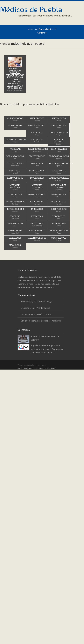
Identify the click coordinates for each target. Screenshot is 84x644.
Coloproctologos (38, 150)
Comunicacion (59, 150)
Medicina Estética (15, 187)
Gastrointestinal (16, 141)
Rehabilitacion (59, 232)
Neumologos (59, 196)
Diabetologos (37, 157)
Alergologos (15, 119)
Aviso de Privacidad (47, 368)
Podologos (59, 217)
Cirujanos (37, 141)
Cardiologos (59, 126)
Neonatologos (37, 196)
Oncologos (37, 210)
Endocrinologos (59, 157)
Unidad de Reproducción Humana (36, 314)
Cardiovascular (59, 134)
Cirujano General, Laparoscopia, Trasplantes (41, 321)
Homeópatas (59, 172)
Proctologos (15, 224)
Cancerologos (37, 126)
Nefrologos (15, 196)
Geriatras (15, 172)
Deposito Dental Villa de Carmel (35, 308)
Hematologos (15, 179)
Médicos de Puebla (31, 9)
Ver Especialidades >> (46, 29)
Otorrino (15, 217)
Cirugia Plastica (59, 142)
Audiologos (15, 126)
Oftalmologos (15, 210)
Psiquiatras (59, 224)
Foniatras (37, 165)
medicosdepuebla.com (28, 368)
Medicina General (37, 187)
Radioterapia (37, 232)
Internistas (37, 179)
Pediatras (37, 217)
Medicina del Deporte (59, 187)
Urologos (15, 246)
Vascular (15, 150)
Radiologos (15, 232)
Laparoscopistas (59, 179)
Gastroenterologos (60, 165)
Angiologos (59, 119)
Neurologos (37, 203)
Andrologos (37, 119)
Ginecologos (37, 172)
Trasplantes (59, 239)
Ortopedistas (59, 210)
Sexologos (15, 239)
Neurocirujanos (15, 203)
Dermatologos (15, 157)
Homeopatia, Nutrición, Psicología (37, 301)
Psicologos (37, 224)
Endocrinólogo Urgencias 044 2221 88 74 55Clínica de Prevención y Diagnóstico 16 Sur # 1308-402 (15, 74)
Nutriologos (59, 203)
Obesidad (37, 134)
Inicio (30, 29)
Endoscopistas (15, 165)
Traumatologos (37, 239)
